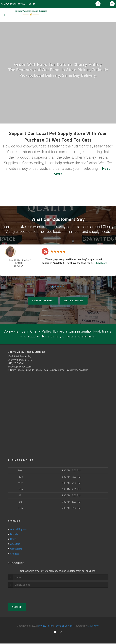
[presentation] (26, 594)
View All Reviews (43, 301)
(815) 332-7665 (16, 364)
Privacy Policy (46, 626)
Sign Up (17, 608)
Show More (101, 263)
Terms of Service (63, 626)
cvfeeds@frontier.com (20, 367)
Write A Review (74, 301)
